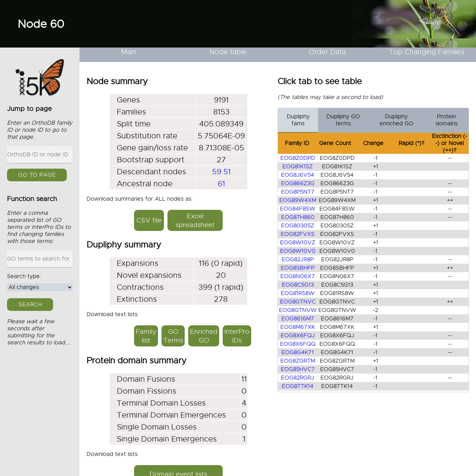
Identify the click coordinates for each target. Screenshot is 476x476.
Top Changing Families (427, 52)
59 (217, 172)
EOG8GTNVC (298, 302)
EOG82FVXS (298, 234)
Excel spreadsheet (195, 220)
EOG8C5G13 (298, 285)
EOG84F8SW (298, 209)
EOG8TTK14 (298, 386)
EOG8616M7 (298, 319)
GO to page (37, 175)
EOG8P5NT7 (298, 192)
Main (129, 52)
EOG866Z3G (298, 183)
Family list (146, 336)
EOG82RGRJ (298, 378)
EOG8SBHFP (298, 268)
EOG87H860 (298, 217)
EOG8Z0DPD (298, 158)
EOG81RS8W (298, 293)
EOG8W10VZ (298, 243)
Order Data (327, 52)
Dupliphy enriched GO (396, 120)
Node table (228, 52)
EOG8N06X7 (298, 276)
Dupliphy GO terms (343, 120)
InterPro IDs (237, 336)
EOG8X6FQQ (298, 344)
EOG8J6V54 (298, 175)
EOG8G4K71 (298, 352)
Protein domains (447, 120)
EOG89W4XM (298, 200)
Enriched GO (204, 336)
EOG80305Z (298, 226)
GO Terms (173, 336)
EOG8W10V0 (298, 251)
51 (227, 172)
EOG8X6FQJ (298, 336)
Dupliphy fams (298, 120)
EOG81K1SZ (298, 167)
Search (30, 305)
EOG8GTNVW (298, 310)
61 (221, 184)
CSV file (149, 220)
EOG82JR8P (298, 259)
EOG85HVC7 (298, 369)
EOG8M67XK (298, 327)
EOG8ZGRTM (298, 361)
